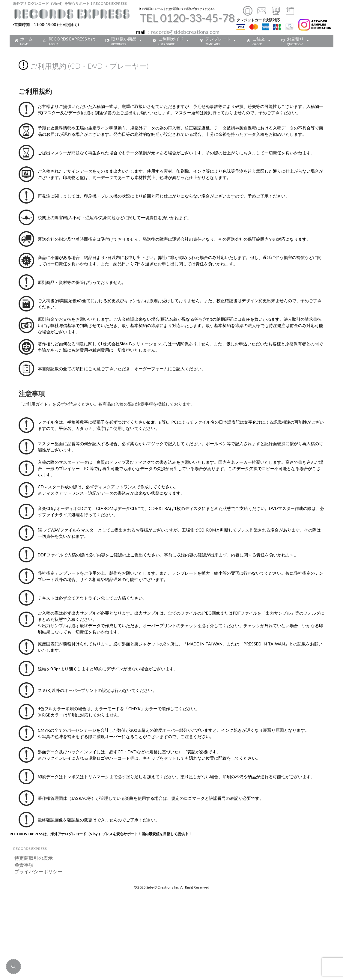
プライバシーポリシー (36, 871)
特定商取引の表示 (31, 858)
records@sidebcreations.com (185, 32)
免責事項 (22, 865)
